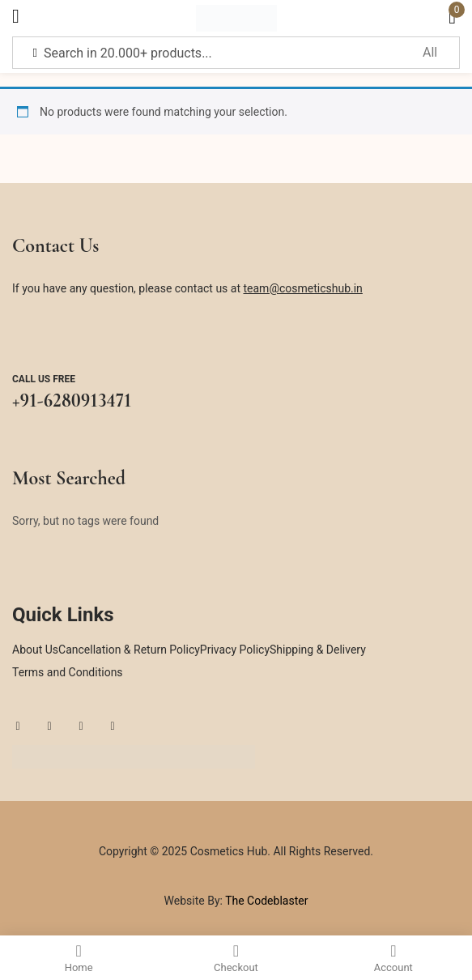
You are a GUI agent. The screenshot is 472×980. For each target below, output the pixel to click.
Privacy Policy (235, 650)
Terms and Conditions (68, 672)
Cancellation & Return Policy (129, 650)
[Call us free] (28, 339)
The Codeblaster (265, 901)
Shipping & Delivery (318, 650)
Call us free (44, 379)
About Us (35, 650)
